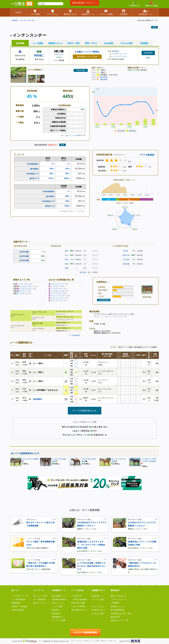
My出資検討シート (59, 596)
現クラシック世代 (40, 596)
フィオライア (56, 286)
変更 (62, 145)
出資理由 (144, 43)
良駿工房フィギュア (119, 620)
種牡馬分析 (56, 613)
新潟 (67, 259)
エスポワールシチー (119, 54)
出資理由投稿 (104, 300)
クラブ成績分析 (39, 599)
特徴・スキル (91, 43)
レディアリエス (57, 300)
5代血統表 (75, 335)
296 (67, 196)
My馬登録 (148, 53)
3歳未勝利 (37, 399)
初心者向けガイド (98, 610)
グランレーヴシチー (58, 296)
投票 (154, 27)
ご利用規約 (115, 603)
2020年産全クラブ (32, 174)
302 (51, 173)
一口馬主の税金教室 (79, 599)
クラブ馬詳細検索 (18, 599)
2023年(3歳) (24, 256)
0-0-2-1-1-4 (59, 54)
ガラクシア (23, 291)
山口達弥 (126, 259)
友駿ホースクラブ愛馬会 (88, 52)
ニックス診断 (57, 606)
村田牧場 (115, 51)
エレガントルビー (26, 289)
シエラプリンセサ (57, 291)
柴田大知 (126, 255)
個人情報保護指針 (117, 610)
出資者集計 (150, 155)
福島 (67, 264)
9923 (66, 178)
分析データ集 (73, 43)
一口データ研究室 (78, 606)
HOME (15, 20)
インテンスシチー (28, 20)
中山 (67, 255)
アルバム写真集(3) (35, 70)
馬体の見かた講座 (78, 603)
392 (67, 173)
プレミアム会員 (74, 135)
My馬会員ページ (98, 596)
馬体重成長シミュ (59, 617)
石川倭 (125, 251)
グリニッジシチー (57, 298)
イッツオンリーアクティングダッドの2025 (149, 460)
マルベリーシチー (57, 284)
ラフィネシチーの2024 (30, 459)
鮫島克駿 (126, 264)
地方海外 (83, 272)
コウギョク (23, 293)
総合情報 (20, 43)
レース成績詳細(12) (21, 343)
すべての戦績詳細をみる (85, 411)
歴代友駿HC (35, 169)
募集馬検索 (16, 603)
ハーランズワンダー (119, 56)
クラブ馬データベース (20, 596)
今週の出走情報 (17, 610)
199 (51, 169)
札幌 (67, 268)
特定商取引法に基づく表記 (121, 613)
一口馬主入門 (76, 596)
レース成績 (38, 43)
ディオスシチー (57, 289)
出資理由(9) (101, 282)
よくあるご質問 (97, 613)
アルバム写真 (126, 43)
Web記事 (109, 43)
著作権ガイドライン (118, 606)
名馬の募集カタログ (79, 610)
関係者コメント (56, 43)
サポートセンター (98, 606)
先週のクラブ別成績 (19, 606)
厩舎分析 (55, 610)
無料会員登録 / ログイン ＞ (84, 3)
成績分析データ (20, 242)
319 (67, 201)
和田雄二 (39, 56)
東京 (67, 251)
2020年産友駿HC (33, 164)
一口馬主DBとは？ (134, 4)
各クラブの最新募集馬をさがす (25, 453)
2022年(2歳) (24, 260)
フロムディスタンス (27, 286)
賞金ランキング (39, 603)
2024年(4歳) (24, 252)
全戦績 (99, 68)
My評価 (142, 155)
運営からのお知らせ (118, 596)
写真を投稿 (81, 70)
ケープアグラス (57, 293)
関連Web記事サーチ (135, 68)
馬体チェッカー (58, 603)
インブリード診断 (59, 620)
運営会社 (115, 617)
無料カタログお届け (152, 4)
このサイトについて (118, 599)
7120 (66, 206)
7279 (51, 178)
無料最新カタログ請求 (87, 57)
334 (67, 169)
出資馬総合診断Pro (59, 599)
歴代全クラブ (34, 178)
